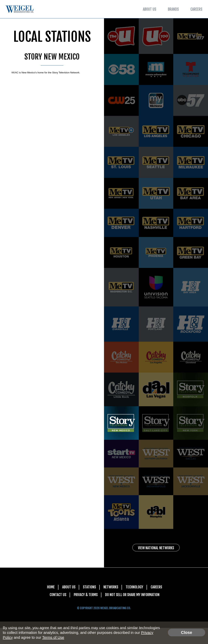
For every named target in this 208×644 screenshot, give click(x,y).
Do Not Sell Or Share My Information (133, 611)
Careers (196, 9)
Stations (89, 603)
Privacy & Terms (85, 611)
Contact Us (57, 611)
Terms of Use (53, 637)
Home (50, 603)
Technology (135, 603)
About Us (150, 9)
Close (187, 632)
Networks (111, 603)
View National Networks (156, 563)
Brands (173, 9)
